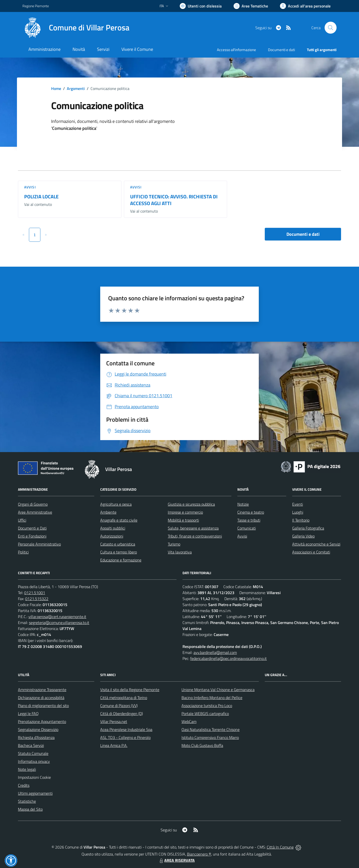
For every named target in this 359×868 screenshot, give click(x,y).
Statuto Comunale (33, 753)
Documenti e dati (303, 234)
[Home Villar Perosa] (76, 28)
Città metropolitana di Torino (124, 698)
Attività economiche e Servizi (316, 544)
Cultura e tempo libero (119, 552)
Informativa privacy (34, 761)
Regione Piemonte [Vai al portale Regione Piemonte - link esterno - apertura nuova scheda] (36, 6)
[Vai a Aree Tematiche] (251, 6)
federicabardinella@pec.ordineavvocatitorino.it (228, 658)
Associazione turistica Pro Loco (207, 706)
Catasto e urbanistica (118, 544)
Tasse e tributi (249, 520)
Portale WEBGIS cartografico (205, 713)
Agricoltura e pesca (116, 504)
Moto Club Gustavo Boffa (202, 745)
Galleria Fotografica (308, 528)
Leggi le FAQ (28, 713)
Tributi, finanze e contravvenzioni (195, 536)
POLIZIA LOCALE (41, 197)
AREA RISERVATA (177, 860)
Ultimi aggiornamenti (35, 793)
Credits (24, 785)
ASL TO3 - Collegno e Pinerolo (125, 737)
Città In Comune (280, 847)
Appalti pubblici (113, 528)
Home (56, 88)
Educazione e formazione (121, 560)
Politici (23, 552)
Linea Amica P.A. (114, 745)
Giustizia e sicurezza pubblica (191, 504)
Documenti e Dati (32, 528)
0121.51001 (35, 593)
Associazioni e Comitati (311, 552)
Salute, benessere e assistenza (193, 528)
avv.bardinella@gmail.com (215, 652)
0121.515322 (37, 599)
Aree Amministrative (35, 512)
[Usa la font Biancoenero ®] (201, 6)
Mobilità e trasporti (183, 520)
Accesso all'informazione (236, 50)
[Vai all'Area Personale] (305, 6)
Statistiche (27, 801)
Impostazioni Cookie (34, 777)
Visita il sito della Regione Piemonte (130, 690)
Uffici (22, 520)
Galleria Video (303, 536)
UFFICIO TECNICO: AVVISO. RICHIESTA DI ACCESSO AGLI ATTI (174, 200)
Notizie (243, 504)
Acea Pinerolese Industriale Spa (126, 729)
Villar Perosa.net (114, 721)
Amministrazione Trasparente (42, 690)
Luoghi (298, 512)
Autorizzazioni (112, 536)
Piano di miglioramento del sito (43, 706)
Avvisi (30, 187)
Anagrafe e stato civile (119, 520)
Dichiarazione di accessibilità (41, 698)
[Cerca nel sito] (331, 28)
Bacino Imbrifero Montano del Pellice (212, 698)
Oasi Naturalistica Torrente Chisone (211, 729)
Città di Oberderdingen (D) (122, 713)
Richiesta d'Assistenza (36, 737)
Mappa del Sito (30, 809)
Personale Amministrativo (39, 544)
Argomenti (76, 88)
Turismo (174, 544)
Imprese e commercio (185, 512)
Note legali (27, 769)
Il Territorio (301, 520)
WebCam (189, 721)
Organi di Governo (33, 504)
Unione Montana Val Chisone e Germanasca (218, 690)
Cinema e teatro (251, 512)
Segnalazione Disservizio (38, 729)
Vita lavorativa (180, 552)
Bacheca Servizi (31, 745)
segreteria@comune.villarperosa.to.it (59, 623)
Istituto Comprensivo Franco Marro (210, 737)
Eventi (298, 504)
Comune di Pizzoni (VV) (119, 706)
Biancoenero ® (199, 854)
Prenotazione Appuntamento (42, 721)
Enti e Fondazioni (32, 536)
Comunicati (247, 528)
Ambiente (108, 512)
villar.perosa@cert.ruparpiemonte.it (57, 617)
